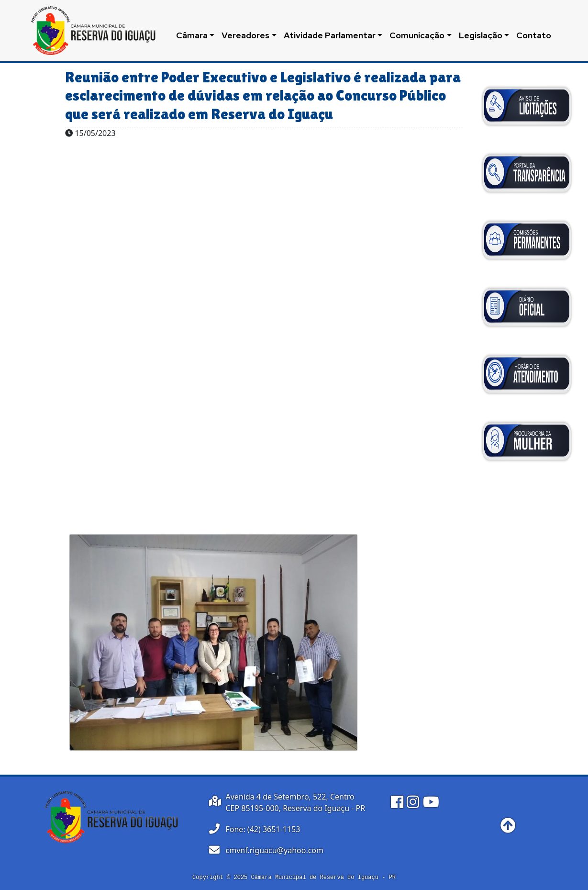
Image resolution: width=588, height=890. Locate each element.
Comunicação (417, 35)
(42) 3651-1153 (274, 829)
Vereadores (245, 35)
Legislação (481, 35)
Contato (534, 35)
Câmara (192, 35)
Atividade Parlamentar (330, 35)
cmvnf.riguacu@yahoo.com (275, 850)
